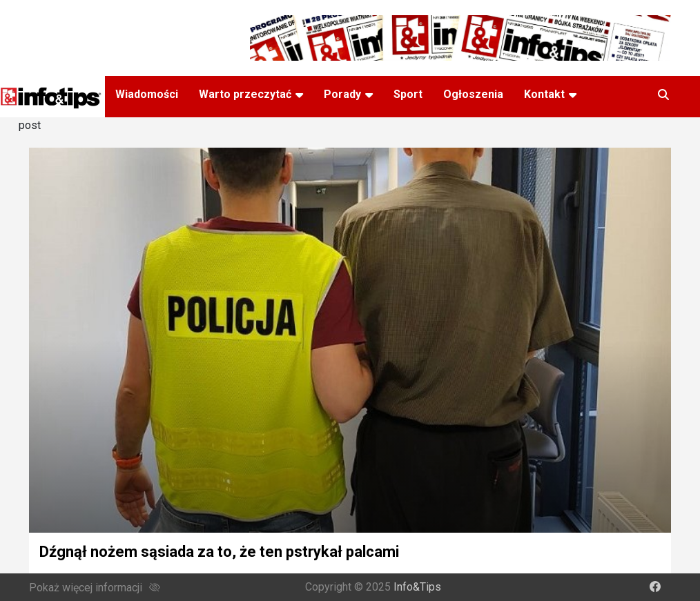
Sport (408, 94)
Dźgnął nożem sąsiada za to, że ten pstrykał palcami (219, 552)
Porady (342, 94)
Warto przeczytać (245, 94)
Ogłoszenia (473, 94)
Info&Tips (417, 587)
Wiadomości (147, 94)
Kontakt (544, 94)
